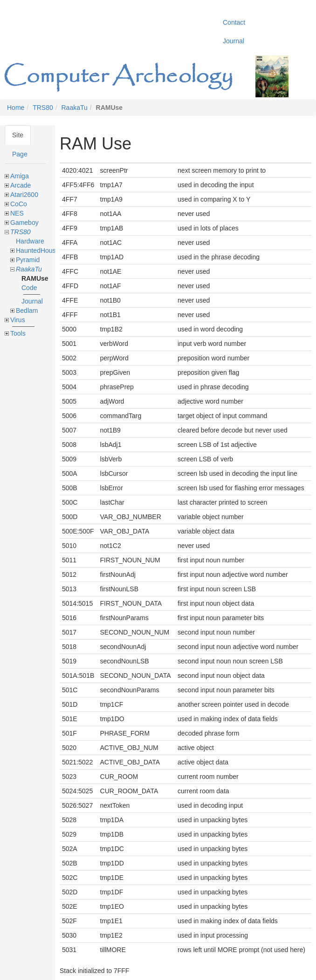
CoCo (19, 204)
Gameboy (24, 223)
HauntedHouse (38, 250)
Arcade (21, 185)
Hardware (30, 241)
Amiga (20, 176)
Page (20, 154)
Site (18, 135)
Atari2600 (24, 195)
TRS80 (43, 108)
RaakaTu (75, 108)
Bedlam (27, 311)
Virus (18, 320)
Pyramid (28, 260)
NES (17, 213)
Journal (32, 301)
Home (16, 108)
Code (29, 288)
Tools (18, 333)
